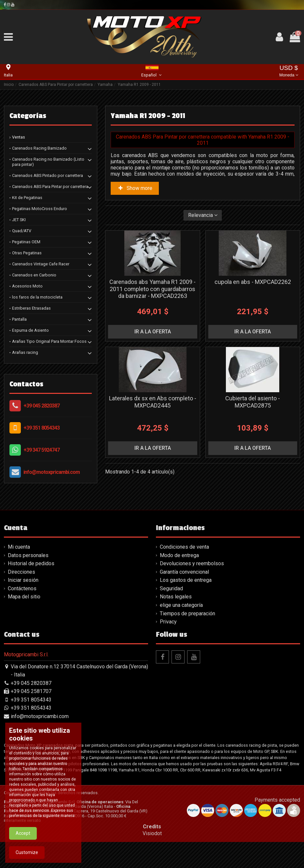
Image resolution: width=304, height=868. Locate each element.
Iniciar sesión (23, 580)
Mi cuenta (19, 547)
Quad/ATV (22, 231)
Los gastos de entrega (186, 580)
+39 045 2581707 (31, 691)
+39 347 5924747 (41, 450)
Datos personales (28, 555)
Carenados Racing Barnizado (39, 148)
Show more (135, 188)
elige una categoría (181, 605)
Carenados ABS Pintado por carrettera (48, 175)
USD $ (289, 72)
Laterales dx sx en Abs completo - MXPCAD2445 (153, 402)
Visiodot (152, 833)
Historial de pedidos (31, 563)
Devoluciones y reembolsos (192, 563)
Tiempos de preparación (187, 614)
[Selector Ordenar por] (203, 215)
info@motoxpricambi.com (52, 472)
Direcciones (21, 572)
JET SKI (19, 220)
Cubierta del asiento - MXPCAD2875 (253, 402)
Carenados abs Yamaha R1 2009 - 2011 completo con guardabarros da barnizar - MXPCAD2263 (152, 289)
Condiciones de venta (184, 547)
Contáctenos (22, 588)
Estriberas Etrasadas (31, 308)
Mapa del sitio (24, 597)
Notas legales (176, 597)
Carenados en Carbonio (34, 275)
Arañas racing (25, 352)
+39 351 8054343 (41, 428)
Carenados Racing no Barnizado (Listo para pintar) (48, 162)
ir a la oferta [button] (153, 332)
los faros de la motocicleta (37, 297)
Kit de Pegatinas (27, 198)
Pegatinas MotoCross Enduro (40, 209)
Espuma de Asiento (30, 330)
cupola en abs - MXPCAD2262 (253, 282)
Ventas (19, 137)
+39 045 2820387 (41, 406)
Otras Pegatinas (27, 253)
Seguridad (171, 588)
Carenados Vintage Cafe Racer (41, 264)
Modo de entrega (179, 555)
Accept (23, 848)
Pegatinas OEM (26, 242)
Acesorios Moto (27, 286)
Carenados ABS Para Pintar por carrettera (50, 187)
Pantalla (19, 319)
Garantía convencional (184, 572)
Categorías (28, 116)
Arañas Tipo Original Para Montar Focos (49, 341)
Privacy (168, 622)
